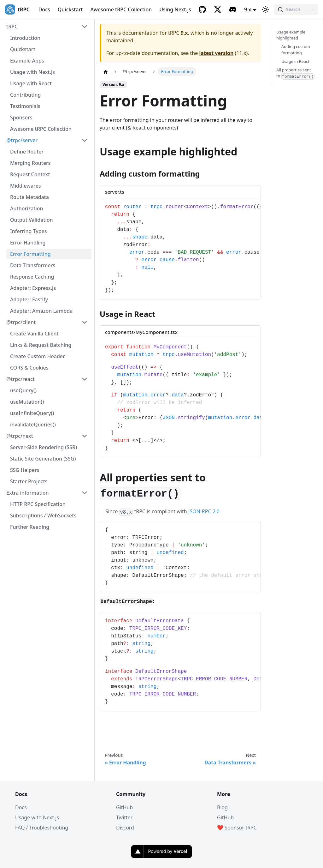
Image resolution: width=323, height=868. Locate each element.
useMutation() (27, 402)
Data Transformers (33, 265)
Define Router (27, 152)
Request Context (30, 174)
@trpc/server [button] (22, 140)
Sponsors (21, 118)
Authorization (27, 208)
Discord (125, 828)
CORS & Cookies (29, 368)
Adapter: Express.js (33, 288)
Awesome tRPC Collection (121, 9)
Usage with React (31, 83)
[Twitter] (218, 9)
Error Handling (28, 243)
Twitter (124, 817)
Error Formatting (30, 254)
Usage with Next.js (32, 72)
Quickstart (70, 9)
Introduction (25, 38)
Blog (222, 807)
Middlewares (26, 186)
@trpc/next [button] (20, 436)
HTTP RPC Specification (38, 504)
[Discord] (233, 9)
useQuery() (23, 390)
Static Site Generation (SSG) (43, 459)
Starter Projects (29, 481)
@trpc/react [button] (21, 379)
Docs (44, 9)
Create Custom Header (38, 356)
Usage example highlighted (291, 35)
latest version (216, 53)
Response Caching (32, 277)
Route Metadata (29, 197)
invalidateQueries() (33, 425)
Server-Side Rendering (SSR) (44, 447)
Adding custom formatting (296, 49)
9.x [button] (248, 9)
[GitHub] (203, 9)
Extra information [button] (28, 493)
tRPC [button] (12, 27)
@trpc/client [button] (21, 322)
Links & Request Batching (41, 345)
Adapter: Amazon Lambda (41, 311)
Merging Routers (30, 163)
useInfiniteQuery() (32, 413)
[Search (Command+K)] (296, 9)
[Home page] (106, 72)
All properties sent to (295, 73)
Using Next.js (175, 9)
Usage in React (295, 61)
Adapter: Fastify (29, 299)
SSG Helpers (25, 470)
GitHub (124, 807)
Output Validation (32, 220)
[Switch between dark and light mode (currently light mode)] (265, 9)
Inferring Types (29, 231)
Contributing (26, 95)
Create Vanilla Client (34, 334)
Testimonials (25, 106)
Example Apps (27, 61)
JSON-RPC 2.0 (204, 511)
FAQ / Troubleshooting (42, 828)
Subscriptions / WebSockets (43, 515)
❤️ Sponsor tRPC (237, 828)
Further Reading (30, 527)
